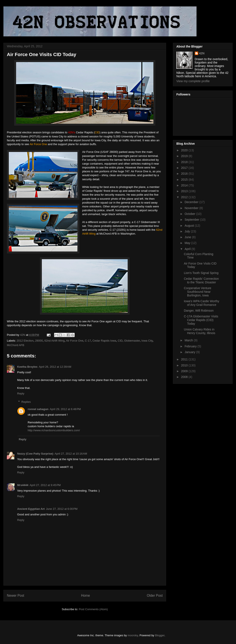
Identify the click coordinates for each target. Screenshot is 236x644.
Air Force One (75, 341)
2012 (185, 197)
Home (86, 596)
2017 (185, 168)
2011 (185, 359)
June (188, 237)
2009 (185, 371)
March (189, 340)
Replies (26, 402)
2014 (185, 185)
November (192, 208)
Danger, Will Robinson (199, 311)
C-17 (88, 341)
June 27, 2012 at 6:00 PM (62, 509)
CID (120, 341)
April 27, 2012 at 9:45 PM (45, 485)
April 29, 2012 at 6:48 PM (65, 409)
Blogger (160, 635)
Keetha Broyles (27, 367)
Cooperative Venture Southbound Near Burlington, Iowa (198, 292)
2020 (185, 150)
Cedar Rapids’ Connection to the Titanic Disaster (201, 280)
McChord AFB (16, 345)
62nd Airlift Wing (54, 341)
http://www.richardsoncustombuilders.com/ (54, 430)
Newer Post (16, 596)
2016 (185, 174)
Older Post (155, 596)
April (188, 249)
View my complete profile (193, 81)
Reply (21, 393)
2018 (185, 162)
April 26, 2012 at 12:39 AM (55, 367)
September (192, 220)
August (190, 226)
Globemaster (132, 341)
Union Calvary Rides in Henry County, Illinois (200, 331)
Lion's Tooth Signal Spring (201, 273)
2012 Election (25, 341)
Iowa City (147, 341)
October (190, 214)
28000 (39, 341)
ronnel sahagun (38, 409)
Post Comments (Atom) (93, 609)
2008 (185, 377)
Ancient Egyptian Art (31, 509)
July (188, 231)
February (191, 346)
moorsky (133, 635)
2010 (185, 365)
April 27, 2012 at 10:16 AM (71, 454)
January (190, 352)
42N (202, 53)
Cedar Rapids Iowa (104, 341)
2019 (185, 156)
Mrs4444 (23, 485)
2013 (185, 191)
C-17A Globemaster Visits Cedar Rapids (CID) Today (201, 320)
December (192, 202)
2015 (185, 180)
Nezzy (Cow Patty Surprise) (35, 454)
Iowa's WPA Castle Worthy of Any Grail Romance (202, 303)
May (188, 243)
